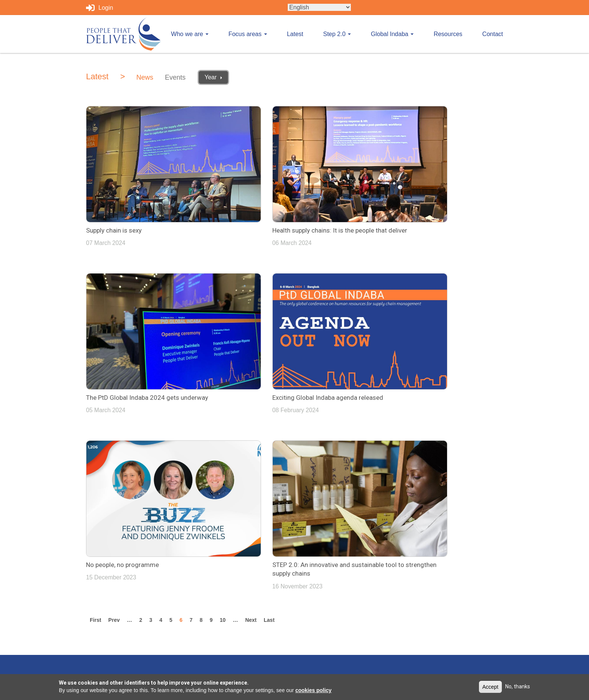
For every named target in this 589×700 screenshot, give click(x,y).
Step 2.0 (337, 34)
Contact (493, 34)
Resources (448, 34)
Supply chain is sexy (114, 201)
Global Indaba (392, 34)
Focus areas (248, 34)
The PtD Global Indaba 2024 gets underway (433, 201)
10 (225, 404)
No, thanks (518, 686)
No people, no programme (265, 349)
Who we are (190, 34)
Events (175, 77)
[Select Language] (319, 7)
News (145, 77)
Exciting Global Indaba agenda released (141, 349)
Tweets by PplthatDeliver (333, 503)
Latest (295, 34)
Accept (490, 687)
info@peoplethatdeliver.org (447, 503)
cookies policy (313, 690)
